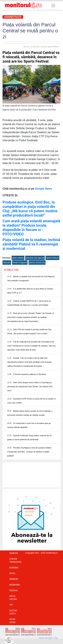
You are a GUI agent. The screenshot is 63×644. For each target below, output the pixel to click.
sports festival (52, 258)
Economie (14, 568)
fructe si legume (20, 263)
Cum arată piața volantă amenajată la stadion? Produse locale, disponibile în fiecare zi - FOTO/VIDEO (31, 228)
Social (12, 573)
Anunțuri (14, 579)
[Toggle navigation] (53, 6)
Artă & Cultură (13, 598)
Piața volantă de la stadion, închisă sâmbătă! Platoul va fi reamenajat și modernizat (31, 244)
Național (14, 590)
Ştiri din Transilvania (15, 560)
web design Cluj (48, 638)
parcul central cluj (37, 263)
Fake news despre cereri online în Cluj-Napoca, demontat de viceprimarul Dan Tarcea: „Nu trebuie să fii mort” (30, 387)
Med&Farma (15, 585)
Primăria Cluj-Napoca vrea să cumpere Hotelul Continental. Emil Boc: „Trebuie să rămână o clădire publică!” (29, 452)
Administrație (13, 17)
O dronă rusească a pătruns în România (30, 374)
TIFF (11, 605)
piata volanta (18, 258)
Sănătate (14, 553)
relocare (7, 263)
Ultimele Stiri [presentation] (11, 270)
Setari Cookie (13, 621)
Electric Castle (13, 612)
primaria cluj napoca (35, 258)
